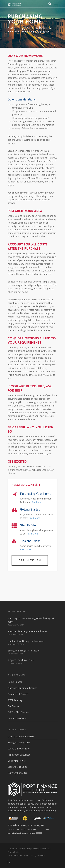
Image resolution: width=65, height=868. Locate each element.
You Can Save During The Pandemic (26, 641)
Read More (37, 502)
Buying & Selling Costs (19, 743)
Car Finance (14, 706)
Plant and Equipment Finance (22, 688)
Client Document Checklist (21, 736)
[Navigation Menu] (56, 4)
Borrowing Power (17, 761)
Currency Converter (17, 773)
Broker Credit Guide (18, 767)
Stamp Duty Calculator (19, 749)
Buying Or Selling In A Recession (24, 651)
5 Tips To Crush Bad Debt (21, 660)
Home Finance (15, 682)
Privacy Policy (14, 852)
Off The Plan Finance (18, 712)
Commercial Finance (18, 694)
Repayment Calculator (19, 755)
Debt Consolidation (17, 718)
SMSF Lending (15, 700)
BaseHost (41, 855)
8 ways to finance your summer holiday (28, 631)
